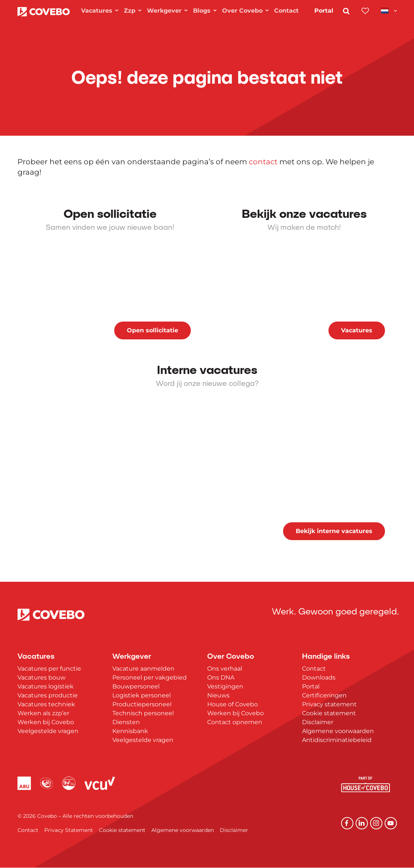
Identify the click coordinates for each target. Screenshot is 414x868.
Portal (324, 11)
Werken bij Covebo (46, 722)
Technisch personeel (143, 713)
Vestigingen (225, 686)
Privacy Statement (69, 830)
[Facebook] (349, 823)
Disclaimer (318, 722)
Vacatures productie (48, 695)
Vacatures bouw (41, 677)
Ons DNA (221, 677)
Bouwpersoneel (136, 686)
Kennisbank (130, 731)
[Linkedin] (363, 823)
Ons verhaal (225, 669)
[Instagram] (377, 823)
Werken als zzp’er (43, 713)
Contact (314, 669)
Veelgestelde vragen (48, 731)
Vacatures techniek (46, 704)
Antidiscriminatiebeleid (337, 740)
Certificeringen (324, 695)
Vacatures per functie (49, 669)
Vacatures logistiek (46, 686)
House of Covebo (232, 704)
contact (263, 162)
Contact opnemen (235, 722)
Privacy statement (329, 704)
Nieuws (218, 695)
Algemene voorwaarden (338, 731)
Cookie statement (329, 713)
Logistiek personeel (142, 695)
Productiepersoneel (142, 704)
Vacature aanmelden (143, 669)
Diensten (126, 722)
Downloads (319, 677)
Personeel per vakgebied (150, 677)
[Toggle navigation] (389, 10)
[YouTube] (391, 823)
